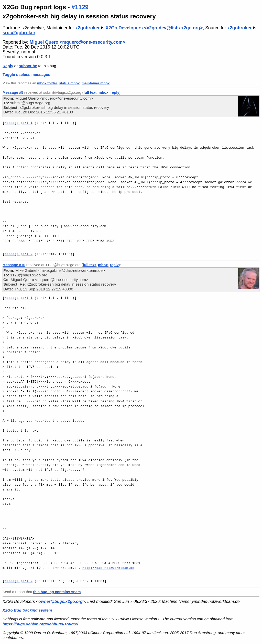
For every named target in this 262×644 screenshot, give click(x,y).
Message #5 (13, 92)
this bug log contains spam (57, 592)
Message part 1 (19, 123)
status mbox (69, 83)
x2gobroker (33, 28)
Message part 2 (19, 254)
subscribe (28, 66)
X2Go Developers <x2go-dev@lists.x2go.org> (154, 28)
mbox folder (47, 83)
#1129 (80, 7)
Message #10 (14, 265)
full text (90, 92)
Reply (8, 66)
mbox (103, 92)
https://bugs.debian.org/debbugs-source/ (40, 624)
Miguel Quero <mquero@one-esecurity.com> (78, 42)
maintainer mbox (96, 83)
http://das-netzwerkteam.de (108, 568)
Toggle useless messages (26, 74)
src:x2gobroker (19, 33)
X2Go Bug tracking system (27, 610)
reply (115, 92)
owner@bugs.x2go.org (61, 601)
